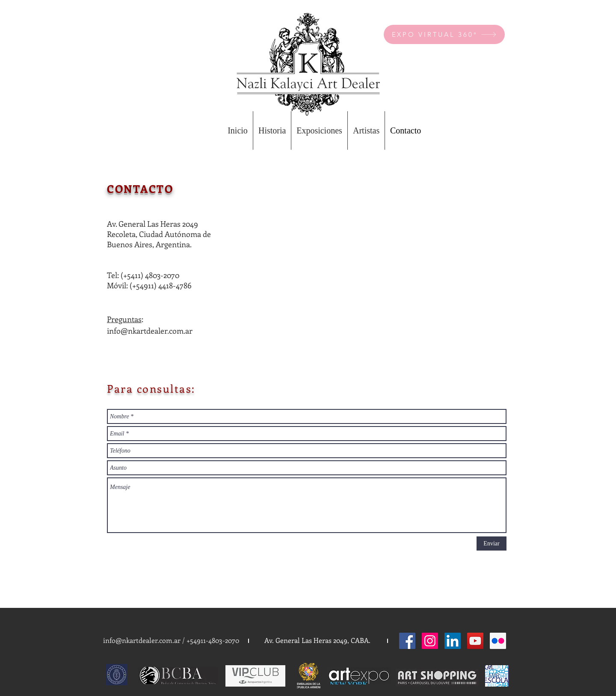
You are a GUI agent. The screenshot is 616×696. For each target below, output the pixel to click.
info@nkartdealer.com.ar (150, 331)
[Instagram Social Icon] (430, 641)
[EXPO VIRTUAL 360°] (444, 34)
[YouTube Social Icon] (475, 641)
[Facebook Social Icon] (407, 641)
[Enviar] (492, 543)
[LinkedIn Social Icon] (453, 641)
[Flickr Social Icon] (498, 641)
